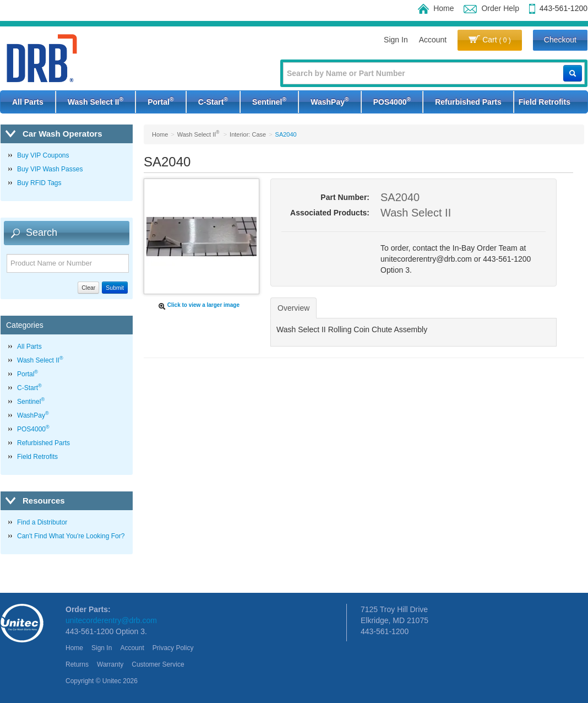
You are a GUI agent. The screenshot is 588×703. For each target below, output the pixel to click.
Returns (77, 664)
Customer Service (158, 664)
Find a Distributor (42, 522)
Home (436, 8)
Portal (160, 101)
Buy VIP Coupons (43, 155)
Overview (293, 308)
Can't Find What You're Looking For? (71, 536)
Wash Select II (96, 101)
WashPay (330, 101)
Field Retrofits (545, 102)
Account (433, 40)
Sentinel (269, 101)
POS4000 (392, 101)
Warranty (110, 664)
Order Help (491, 8)
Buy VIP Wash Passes (50, 169)
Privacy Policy (173, 648)
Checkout (560, 40)
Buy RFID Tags (39, 183)
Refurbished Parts (468, 102)
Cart (490, 40)
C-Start (213, 101)
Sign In (396, 40)
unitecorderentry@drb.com (111, 620)
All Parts (28, 102)
